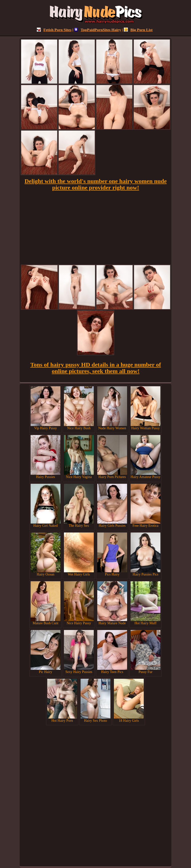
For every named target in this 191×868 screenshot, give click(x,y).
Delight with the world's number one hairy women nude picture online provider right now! (96, 184)
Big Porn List (138, 30)
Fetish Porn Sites (54, 30)
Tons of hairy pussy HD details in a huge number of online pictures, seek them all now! (96, 368)
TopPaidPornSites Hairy (98, 30)
